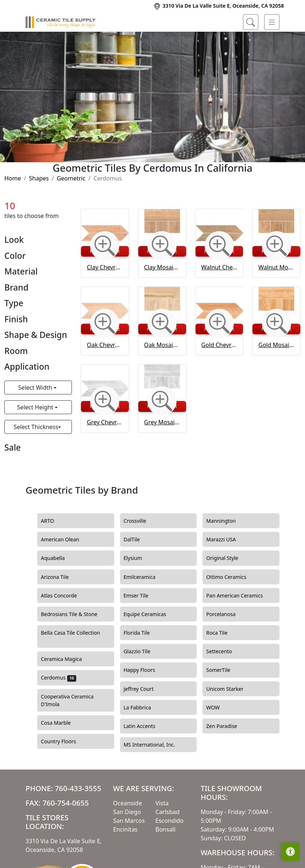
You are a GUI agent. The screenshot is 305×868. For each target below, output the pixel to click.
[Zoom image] (105, 246)
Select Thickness (36, 427)
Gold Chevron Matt (219, 345)
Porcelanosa (226, 614)
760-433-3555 (78, 788)
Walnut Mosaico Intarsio (276, 267)
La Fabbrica (142, 708)
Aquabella (57, 558)
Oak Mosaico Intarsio (162, 345)
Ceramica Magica (67, 659)
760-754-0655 (65, 803)
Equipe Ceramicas (150, 614)
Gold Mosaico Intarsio (276, 345)
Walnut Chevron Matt (219, 267)
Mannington (226, 521)
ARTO (53, 521)
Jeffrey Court (144, 689)
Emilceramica (144, 577)
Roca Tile (221, 633)
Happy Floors (144, 670)
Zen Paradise (227, 726)
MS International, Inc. (155, 745)
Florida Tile (142, 633)
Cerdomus (59, 678)
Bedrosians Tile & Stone (75, 614)
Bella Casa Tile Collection (70, 637)
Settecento (224, 651)
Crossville (142, 521)
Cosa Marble (61, 723)
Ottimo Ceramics (232, 577)
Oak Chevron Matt (105, 345)
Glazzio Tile (144, 651)
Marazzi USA (226, 540)
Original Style (227, 558)
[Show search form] (251, 22)
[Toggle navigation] (272, 22)
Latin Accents (144, 726)
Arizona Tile (61, 577)
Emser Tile (141, 596)
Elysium (138, 558)
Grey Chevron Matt (105, 422)
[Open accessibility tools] (290, 852)
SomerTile (223, 670)
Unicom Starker (229, 689)
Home (13, 178)
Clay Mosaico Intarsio (162, 267)
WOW (218, 708)
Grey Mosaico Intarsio (162, 422)
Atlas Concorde (64, 596)
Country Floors (65, 742)
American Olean (65, 540)
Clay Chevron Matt (105, 267)
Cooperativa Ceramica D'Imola (67, 700)
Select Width (36, 388)
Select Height (36, 407)
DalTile (138, 540)
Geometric (71, 178)
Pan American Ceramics (239, 596)
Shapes (39, 178)
